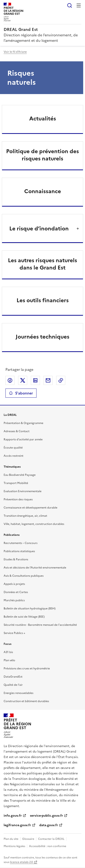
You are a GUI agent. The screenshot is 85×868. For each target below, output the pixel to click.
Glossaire (28, 839)
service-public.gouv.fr (46, 816)
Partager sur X (23, 380)
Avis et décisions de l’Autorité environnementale (35, 568)
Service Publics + (14, 633)
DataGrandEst (13, 677)
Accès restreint (13, 456)
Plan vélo (9, 660)
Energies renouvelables (18, 693)
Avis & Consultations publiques (24, 576)
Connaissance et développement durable (30, 508)
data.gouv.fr (49, 825)
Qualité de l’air (13, 685)
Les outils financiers (43, 300)
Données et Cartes (16, 592)
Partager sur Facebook (10, 380)
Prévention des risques (18, 499)
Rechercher (70, 5)
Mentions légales (14, 846)
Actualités (43, 119)
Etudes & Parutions (16, 559)
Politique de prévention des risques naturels (42, 155)
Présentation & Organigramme (23, 423)
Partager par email (48, 380)
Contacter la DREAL (51, 839)
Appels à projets (14, 584)
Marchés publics (14, 600)
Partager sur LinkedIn (35, 380)
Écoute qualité (13, 448)
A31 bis (8, 652)
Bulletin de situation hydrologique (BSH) (30, 609)
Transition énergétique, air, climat (25, 516)
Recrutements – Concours (21, 543)
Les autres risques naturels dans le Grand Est (42, 264)
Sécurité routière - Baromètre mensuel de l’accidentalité (40, 625)
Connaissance (43, 191)
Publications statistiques (19, 551)
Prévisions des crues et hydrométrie (27, 668)
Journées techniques (42, 337)
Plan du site (11, 839)
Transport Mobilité (16, 483)
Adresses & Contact (17, 431)
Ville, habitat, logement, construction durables (34, 524)
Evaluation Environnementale (23, 491)
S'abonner (21, 393)
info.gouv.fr (13, 816)
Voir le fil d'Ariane (15, 52)
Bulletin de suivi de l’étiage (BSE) (24, 617)
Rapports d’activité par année (23, 439)
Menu (79, 5)
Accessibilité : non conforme (48, 846)
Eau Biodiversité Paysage (20, 475)
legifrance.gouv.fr (17, 825)
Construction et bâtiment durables (26, 701)
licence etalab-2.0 (21, 862)
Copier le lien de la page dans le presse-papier (61, 380)
